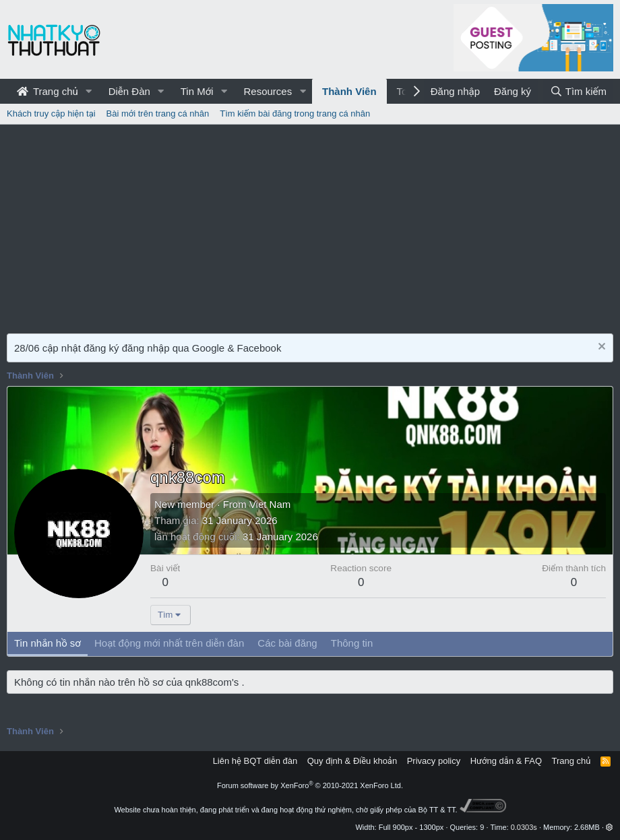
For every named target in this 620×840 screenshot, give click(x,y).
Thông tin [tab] (352, 643)
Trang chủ (48, 91)
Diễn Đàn (129, 91)
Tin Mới (197, 91)
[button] (89, 91)
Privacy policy (434, 761)
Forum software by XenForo (310, 785)
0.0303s (524, 827)
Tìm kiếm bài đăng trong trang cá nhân (295, 114)
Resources (268, 91)
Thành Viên (349, 91)
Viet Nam (270, 504)
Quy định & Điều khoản (352, 761)
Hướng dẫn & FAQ (506, 761)
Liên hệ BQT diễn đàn (255, 761)
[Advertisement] (310, 226)
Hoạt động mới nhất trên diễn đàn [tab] (169, 643)
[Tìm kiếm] (578, 91)
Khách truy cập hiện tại (51, 114)
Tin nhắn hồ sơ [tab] (48, 643)
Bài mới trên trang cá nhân (158, 114)
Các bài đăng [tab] (287, 643)
